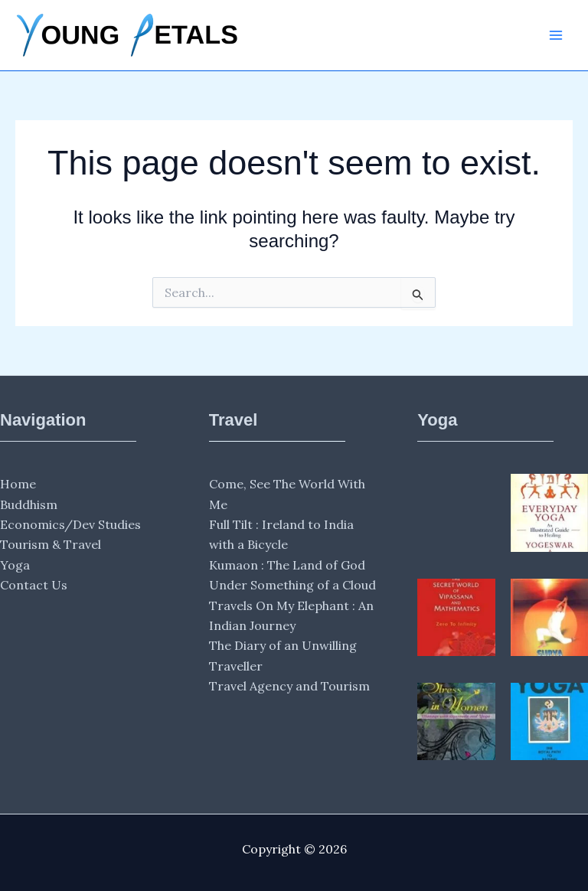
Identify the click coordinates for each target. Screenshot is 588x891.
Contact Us (34, 585)
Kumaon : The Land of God (287, 565)
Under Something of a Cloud (292, 585)
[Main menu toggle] (556, 35)
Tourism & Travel (51, 544)
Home (18, 484)
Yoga (15, 565)
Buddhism (29, 504)
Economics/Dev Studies (70, 524)
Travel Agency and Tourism (289, 686)
